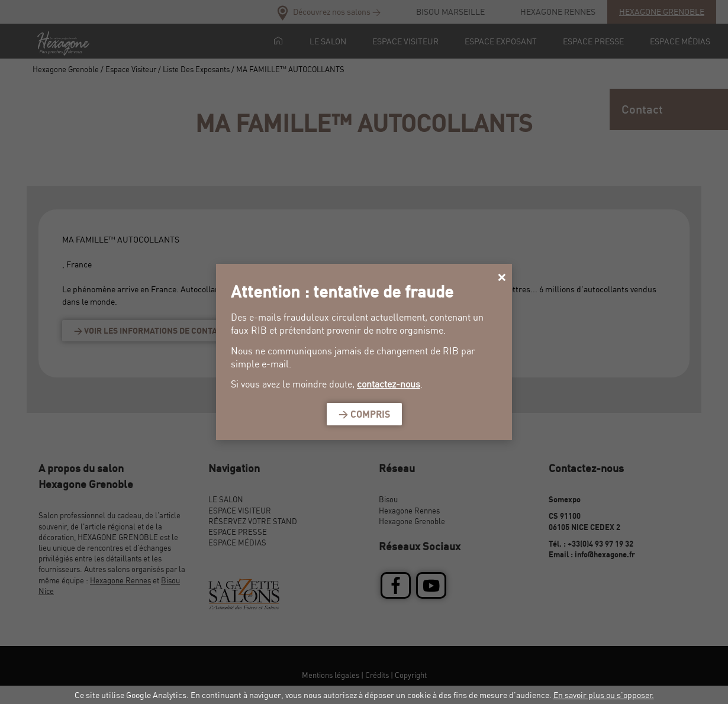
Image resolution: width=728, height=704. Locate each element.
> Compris (364, 414)
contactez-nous (389, 384)
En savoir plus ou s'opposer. (604, 695)
